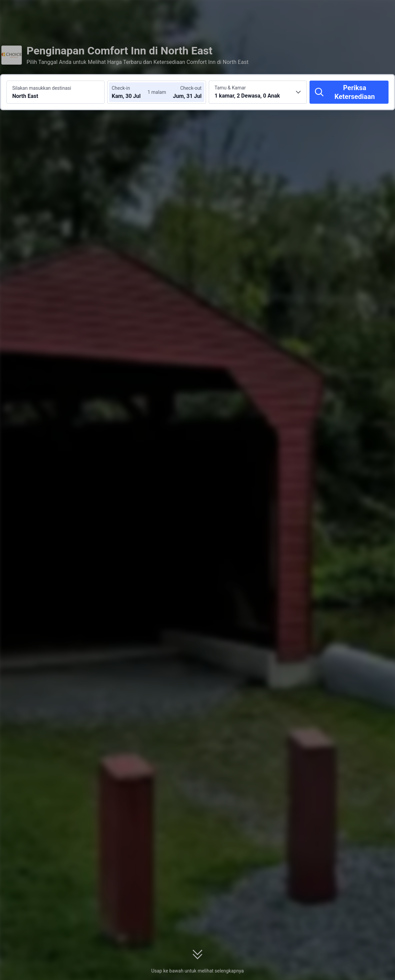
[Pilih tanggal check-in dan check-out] (132, 92)
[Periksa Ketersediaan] (349, 92)
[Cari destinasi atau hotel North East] (56, 92)
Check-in (121, 88)
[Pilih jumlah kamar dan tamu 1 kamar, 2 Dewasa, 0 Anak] (258, 92)
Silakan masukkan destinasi (42, 88)
